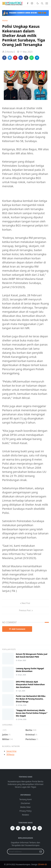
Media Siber (26, 807)
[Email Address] (23, 852)
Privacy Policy (25, 811)
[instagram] (32, 3)
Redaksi (26, 815)
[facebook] (28, 3)
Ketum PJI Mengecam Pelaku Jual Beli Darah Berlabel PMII (32, 655)
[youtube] (23, 828)
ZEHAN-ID (42, 864)
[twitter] (34, 828)
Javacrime (11, 751)
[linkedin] (18, 828)
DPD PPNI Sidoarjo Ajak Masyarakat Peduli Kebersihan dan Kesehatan (30, 684)
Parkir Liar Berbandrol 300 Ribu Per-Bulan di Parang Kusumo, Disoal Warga (31, 699)
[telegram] (13, 828)
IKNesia (10, 754)
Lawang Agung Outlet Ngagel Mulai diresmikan (30, 670)
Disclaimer (26, 803)
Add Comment (17, 629)
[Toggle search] (42, 3)
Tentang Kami (25, 799)
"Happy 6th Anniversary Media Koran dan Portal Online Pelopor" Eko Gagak (32, 713)
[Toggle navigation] (47, 3)
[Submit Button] (41, 852)
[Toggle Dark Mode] (38, 3)
